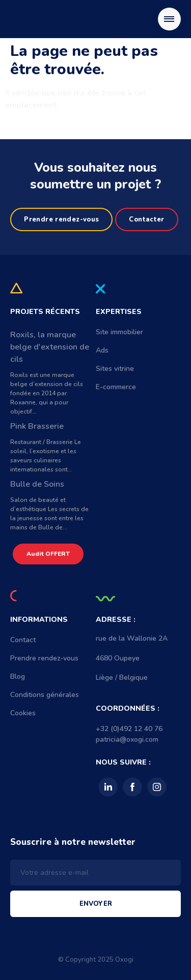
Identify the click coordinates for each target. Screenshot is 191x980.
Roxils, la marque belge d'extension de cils (50, 347)
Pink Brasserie (37, 426)
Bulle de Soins (37, 484)
